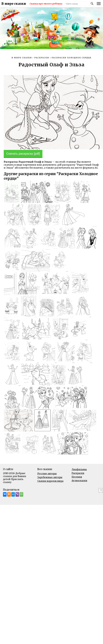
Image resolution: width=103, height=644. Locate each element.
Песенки (77, 477)
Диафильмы (79, 469)
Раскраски (78, 473)
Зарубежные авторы (50, 477)
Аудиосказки (79, 481)
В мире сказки (14, 4)
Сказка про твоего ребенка (46, 4)
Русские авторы (47, 474)
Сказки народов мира (50, 481)
